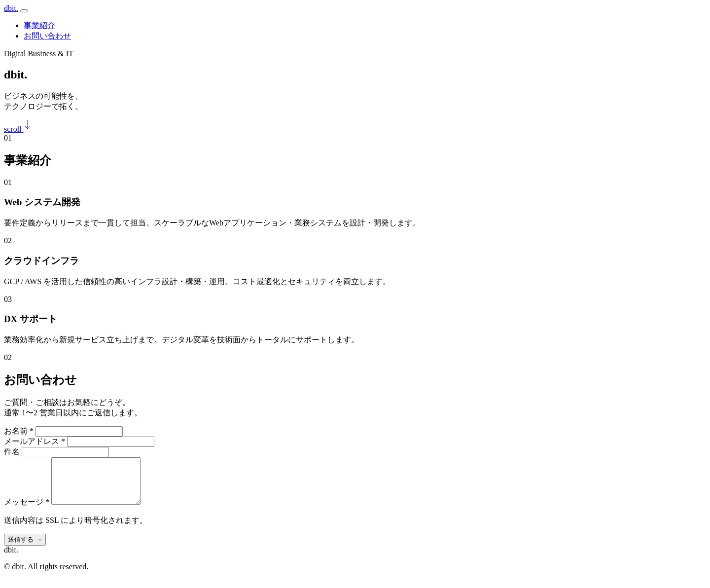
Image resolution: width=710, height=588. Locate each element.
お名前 (19, 431)
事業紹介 (39, 25)
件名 (12, 452)
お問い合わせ (47, 36)
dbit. (11, 8)
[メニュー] (24, 11)
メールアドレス (35, 441)
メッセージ (27, 511)
